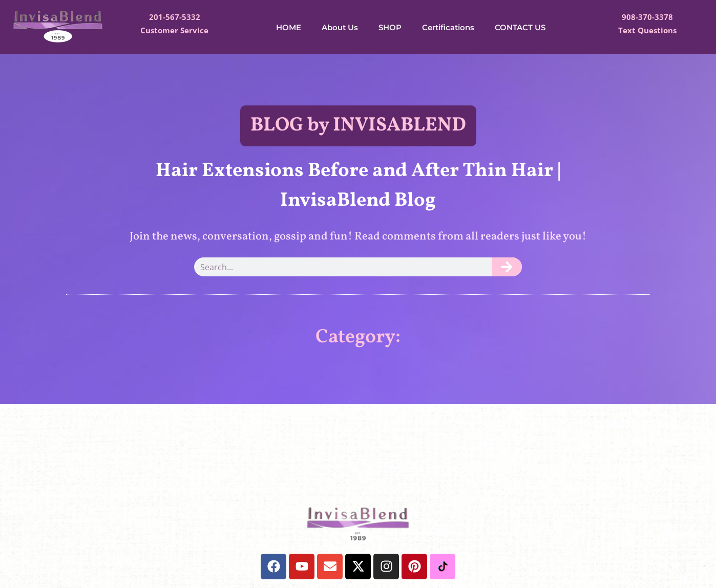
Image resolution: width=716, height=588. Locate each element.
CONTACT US (520, 27)
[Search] (507, 267)
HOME (289, 27)
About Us (340, 27)
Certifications (448, 27)
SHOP (390, 27)
